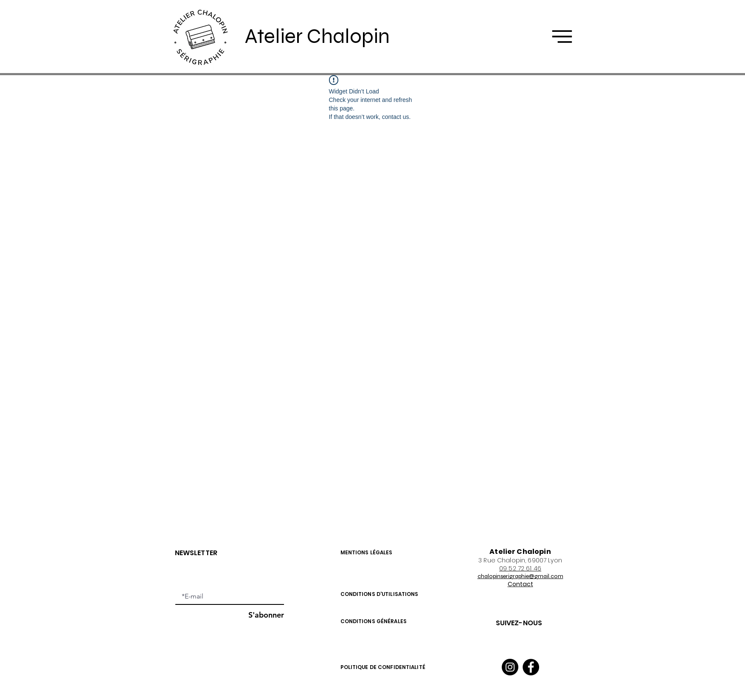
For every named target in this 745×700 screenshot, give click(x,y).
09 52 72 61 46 (520, 568)
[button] (562, 37)
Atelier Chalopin (317, 36)
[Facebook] (531, 667)
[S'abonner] (262, 615)
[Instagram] (510, 667)
